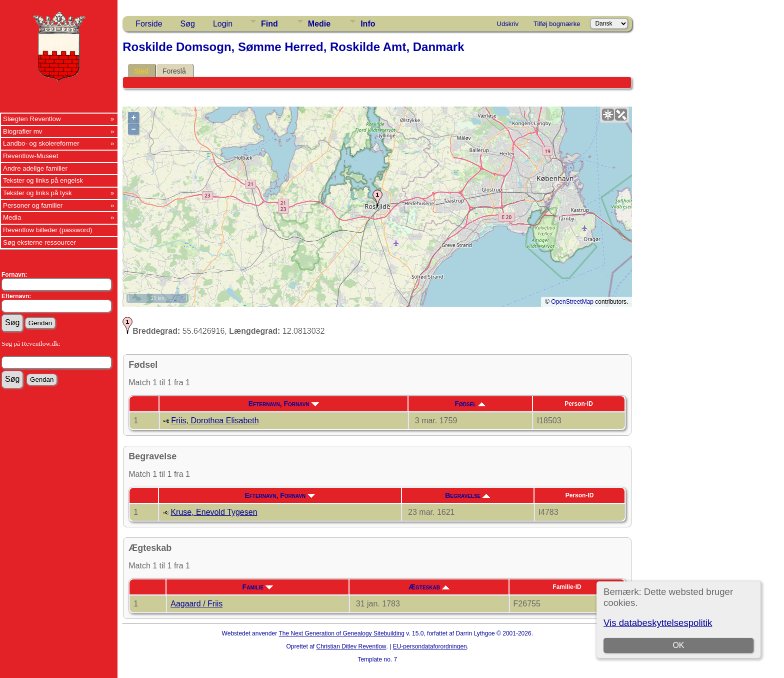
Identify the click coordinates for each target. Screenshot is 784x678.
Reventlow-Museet (30, 156)
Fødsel (470, 404)
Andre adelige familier (35, 168)
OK (678, 645)
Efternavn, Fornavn (284, 404)
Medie (319, 24)
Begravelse (467, 495)
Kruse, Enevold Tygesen (214, 512)
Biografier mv (23, 131)
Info (368, 24)
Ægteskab (429, 587)
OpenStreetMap (572, 302)
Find (269, 24)
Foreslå (174, 71)
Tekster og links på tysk (37, 193)
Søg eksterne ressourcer (39, 242)
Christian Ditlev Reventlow (351, 646)
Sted (141, 71)
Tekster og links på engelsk (43, 180)
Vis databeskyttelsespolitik (658, 623)
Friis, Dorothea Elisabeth (215, 421)
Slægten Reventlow (32, 119)
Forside (149, 24)
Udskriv (508, 24)
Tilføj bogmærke (557, 24)
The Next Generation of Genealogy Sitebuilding (341, 633)
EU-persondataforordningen (430, 646)
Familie (258, 587)
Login (223, 24)
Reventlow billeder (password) (48, 230)
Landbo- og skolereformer (41, 143)
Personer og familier (33, 205)
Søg (188, 24)
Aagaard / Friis (196, 604)
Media (12, 217)
